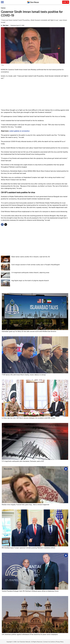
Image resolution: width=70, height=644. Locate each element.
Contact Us (47, 642)
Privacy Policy (60, 642)
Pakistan (3, 8)
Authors (53, 642)
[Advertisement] (35, 94)
